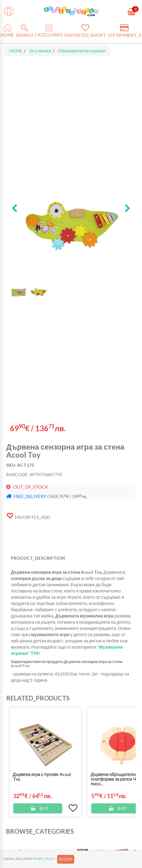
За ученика (40, 51)
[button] (14, 209)
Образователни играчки (82, 51)
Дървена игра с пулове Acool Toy (42, 777)
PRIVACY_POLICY (44, 859)
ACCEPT (66, 859)
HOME (16, 51)
